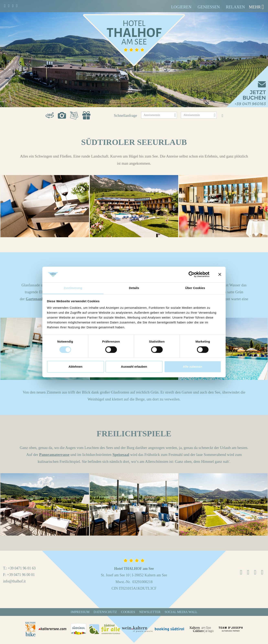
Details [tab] (134, 288)
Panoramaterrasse (54, 455)
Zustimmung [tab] (73, 288)
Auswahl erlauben (134, 367)
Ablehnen (75, 367)
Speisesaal (121, 455)
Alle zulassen (193, 367)
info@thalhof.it (14, 581)
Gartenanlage (37, 299)
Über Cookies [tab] (195, 288)
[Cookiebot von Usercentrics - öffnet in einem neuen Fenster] (192, 275)
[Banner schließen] (220, 275)
